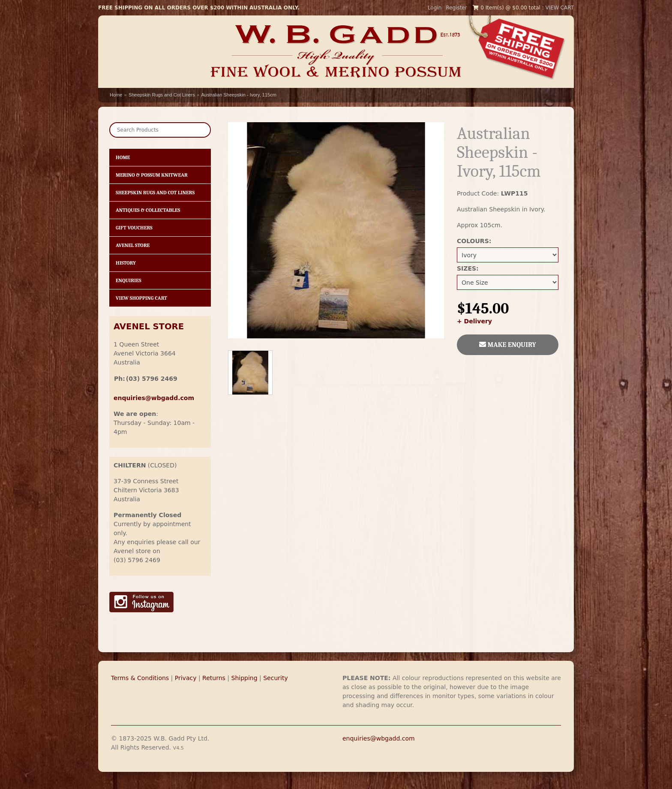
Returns (214, 678)
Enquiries (129, 280)
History (126, 263)
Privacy (186, 678)
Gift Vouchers (134, 228)
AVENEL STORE (149, 327)
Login (435, 8)
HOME (123, 157)
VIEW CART (560, 8)
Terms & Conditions (140, 678)
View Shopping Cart (141, 298)
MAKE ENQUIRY (508, 345)
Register (456, 8)
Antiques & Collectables (148, 210)
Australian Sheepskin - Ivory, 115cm (239, 95)
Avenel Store (133, 245)
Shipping (244, 678)
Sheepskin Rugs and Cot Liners (162, 95)
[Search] (160, 130)
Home (116, 95)
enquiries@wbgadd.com (379, 738)
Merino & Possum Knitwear (152, 175)
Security (276, 678)
